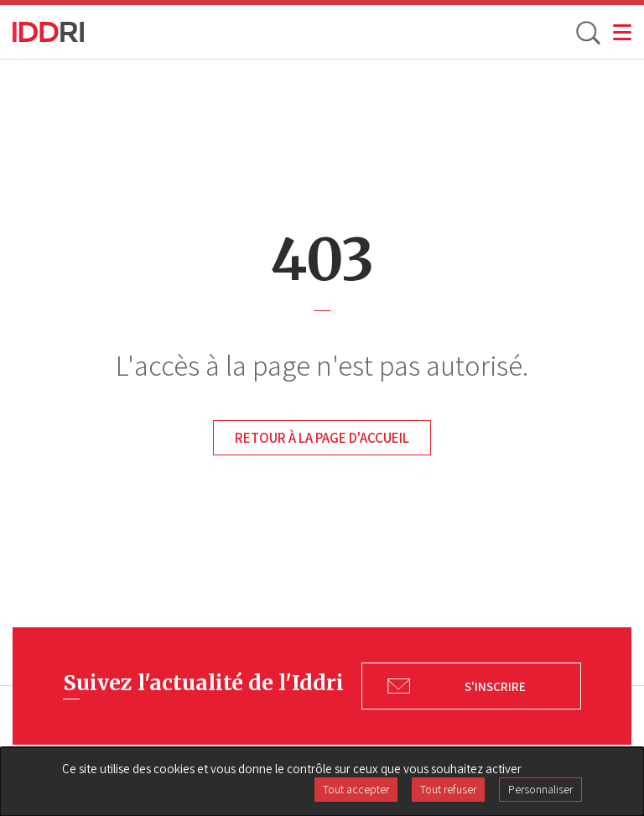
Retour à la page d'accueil (322, 438)
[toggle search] (587, 32)
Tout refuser (448, 789)
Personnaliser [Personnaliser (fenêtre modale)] (540, 789)
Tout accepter (356, 789)
